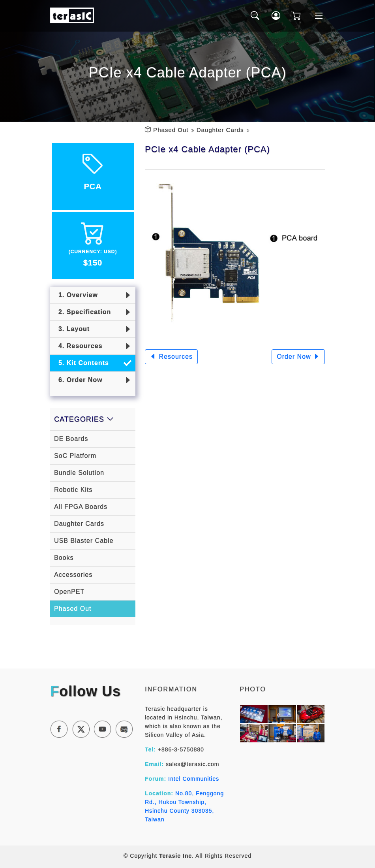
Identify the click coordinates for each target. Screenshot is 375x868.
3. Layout (72, 329)
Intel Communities (194, 779)
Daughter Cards (220, 130)
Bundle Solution (79, 473)
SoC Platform (75, 456)
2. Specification (82, 312)
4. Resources (78, 346)
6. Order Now (78, 380)
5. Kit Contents (82, 363)
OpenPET (69, 592)
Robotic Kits (73, 490)
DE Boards (71, 439)
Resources (171, 357)
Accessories (73, 575)
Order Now (298, 357)
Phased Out (171, 130)
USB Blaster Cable (84, 541)
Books (64, 558)
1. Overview (76, 295)
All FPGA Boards (81, 507)
